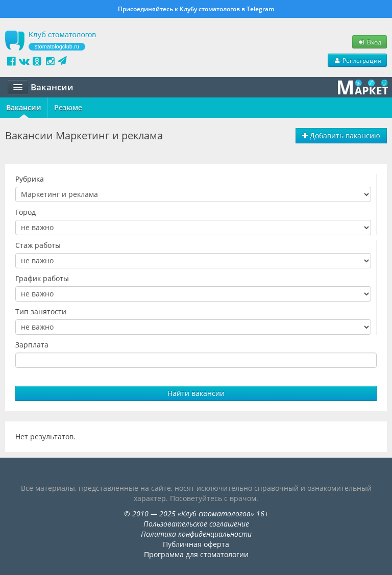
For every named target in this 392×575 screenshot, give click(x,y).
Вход (370, 42)
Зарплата (32, 345)
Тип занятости (41, 311)
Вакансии (24, 107)
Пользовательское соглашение (196, 524)
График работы (42, 278)
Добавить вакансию (341, 135)
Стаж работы (38, 245)
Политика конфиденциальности (196, 534)
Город (26, 212)
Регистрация (357, 60)
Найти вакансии (196, 393)
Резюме (68, 107)
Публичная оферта (196, 544)
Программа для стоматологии (196, 554)
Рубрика (30, 179)
